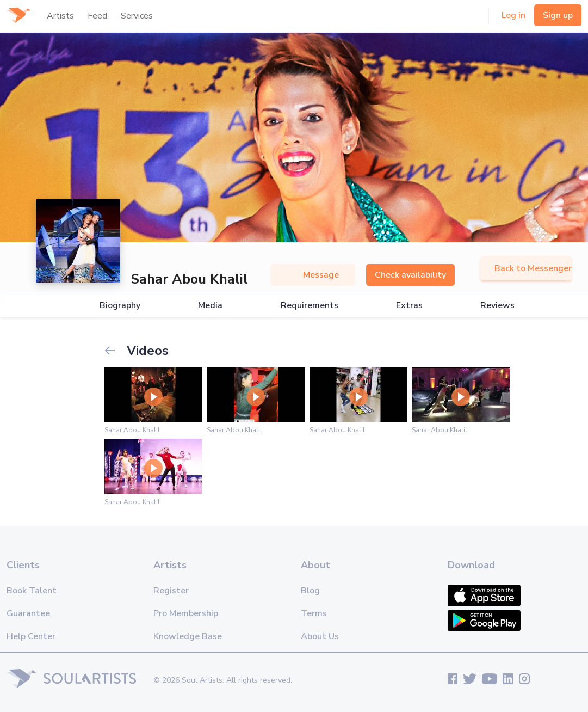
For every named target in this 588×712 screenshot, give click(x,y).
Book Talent (32, 591)
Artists (60, 16)
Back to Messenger (526, 268)
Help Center (31, 636)
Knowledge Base (188, 636)
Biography (120, 306)
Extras (409, 306)
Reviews (497, 306)
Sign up (558, 15)
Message (313, 275)
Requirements (310, 306)
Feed (97, 16)
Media (210, 306)
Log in (513, 15)
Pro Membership (186, 613)
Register (171, 591)
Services (137, 16)
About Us (320, 636)
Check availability (410, 275)
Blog (310, 591)
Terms (314, 613)
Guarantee (28, 613)
